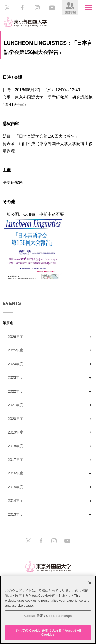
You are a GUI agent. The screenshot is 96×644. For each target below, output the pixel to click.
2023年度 (15, 377)
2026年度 (15, 337)
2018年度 (15, 446)
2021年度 (15, 405)
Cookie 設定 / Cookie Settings (48, 616)
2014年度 (15, 501)
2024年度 (15, 364)
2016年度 (15, 473)
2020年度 (15, 419)
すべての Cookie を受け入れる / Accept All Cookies (48, 633)
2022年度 (15, 391)
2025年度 (15, 350)
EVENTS (12, 303)
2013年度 (15, 514)
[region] (48, 610)
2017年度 (15, 460)
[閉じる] (90, 583)
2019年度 (15, 432)
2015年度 (15, 487)
